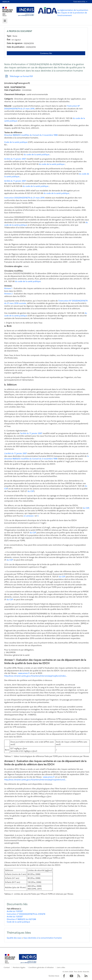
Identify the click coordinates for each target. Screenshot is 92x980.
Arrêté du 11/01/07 (15, 911)
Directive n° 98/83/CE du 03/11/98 (21, 919)
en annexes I (29, 516)
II (38, 516)
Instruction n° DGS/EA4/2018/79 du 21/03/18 (26, 914)
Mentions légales (19, 967)
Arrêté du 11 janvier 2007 (15, 159)
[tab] (5, 21)
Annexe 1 (8, 288)
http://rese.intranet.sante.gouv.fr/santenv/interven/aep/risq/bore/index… (36, 676)
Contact (7, 967)
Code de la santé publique (16, 142)
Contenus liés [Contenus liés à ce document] (46, 53)
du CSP (31, 491)
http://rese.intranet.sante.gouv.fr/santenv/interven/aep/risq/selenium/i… (35, 780)
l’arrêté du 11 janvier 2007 (31, 433)
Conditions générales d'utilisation (41, 967)
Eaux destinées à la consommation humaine (43, 938)
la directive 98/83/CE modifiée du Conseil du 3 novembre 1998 (46, 457)
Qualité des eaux (14, 938)
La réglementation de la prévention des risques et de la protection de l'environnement (73, 13)
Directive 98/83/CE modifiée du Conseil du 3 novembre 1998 (31, 135)
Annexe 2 (8, 293)
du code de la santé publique (37, 154)
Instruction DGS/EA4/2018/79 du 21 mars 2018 (24, 198)
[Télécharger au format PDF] (19, 76)
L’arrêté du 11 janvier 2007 (16, 453)
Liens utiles (61, 967)
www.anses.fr (24, 673)
